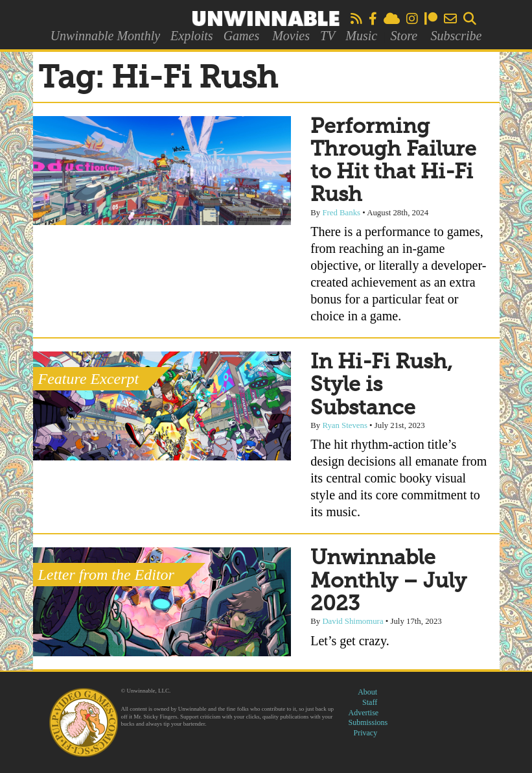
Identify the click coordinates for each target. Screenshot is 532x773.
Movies (291, 36)
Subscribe (456, 36)
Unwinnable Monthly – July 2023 (388, 581)
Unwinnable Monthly (105, 36)
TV (328, 36)
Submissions (368, 722)
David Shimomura (353, 621)
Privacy (366, 733)
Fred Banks (341, 213)
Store (404, 36)
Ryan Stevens (345, 425)
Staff (370, 702)
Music (361, 36)
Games (242, 36)
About (367, 692)
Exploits (192, 36)
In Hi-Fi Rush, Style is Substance (381, 385)
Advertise (364, 713)
